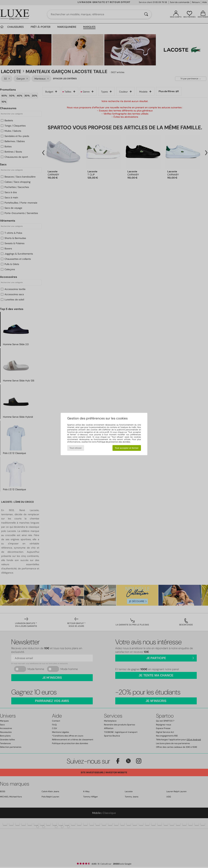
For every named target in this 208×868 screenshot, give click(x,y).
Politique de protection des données (114, 442)
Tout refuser (76, 448)
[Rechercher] (146, 14)
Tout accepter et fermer (127, 448)
